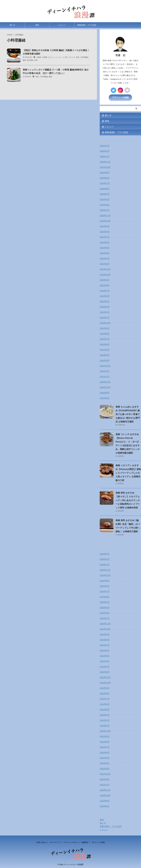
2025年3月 (104, 204)
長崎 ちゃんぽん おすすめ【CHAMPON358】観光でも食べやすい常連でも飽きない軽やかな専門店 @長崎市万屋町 (128, 414)
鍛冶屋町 (30, 62)
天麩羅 (45, 59)
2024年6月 (104, 242)
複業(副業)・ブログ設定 (87, 26)
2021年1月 (104, 376)
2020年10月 (105, 387)
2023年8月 (104, 285)
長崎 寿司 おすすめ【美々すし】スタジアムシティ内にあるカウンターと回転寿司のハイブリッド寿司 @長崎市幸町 (128, 500)
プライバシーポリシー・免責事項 (76, 842)
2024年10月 (105, 221)
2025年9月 (104, 172)
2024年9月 (104, 226)
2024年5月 (104, 247)
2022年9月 (104, 328)
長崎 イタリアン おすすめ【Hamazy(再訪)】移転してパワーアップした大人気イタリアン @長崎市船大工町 (128, 472)
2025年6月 (104, 188)
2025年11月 (105, 161)
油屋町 (39, 59)
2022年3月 (104, 360)
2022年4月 (104, 355)
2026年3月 (104, 145)
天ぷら (51, 59)
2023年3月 (104, 312)
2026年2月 (104, 151)
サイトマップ (55, 842)
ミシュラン (58, 59)
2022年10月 (105, 323)
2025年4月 (104, 199)
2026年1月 (104, 156)
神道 (37, 26)
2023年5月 (104, 301)
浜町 (36, 62)
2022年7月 (104, 339)
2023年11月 (105, 269)
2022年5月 (104, 349)
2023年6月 (104, 296)
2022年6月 (104, 344)
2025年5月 (104, 194)
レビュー (62, 26)
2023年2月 (104, 317)
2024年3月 (104, 258)
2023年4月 (104, 306)
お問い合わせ (41, 842)
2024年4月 (104, 253)
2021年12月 (105, 365)
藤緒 (24, 62)
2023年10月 (105, 274)
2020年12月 (105, 382)
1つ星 (65, 59)
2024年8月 (104, 231)
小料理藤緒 (84, 59)
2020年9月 (104, 392)
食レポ (12, 26)
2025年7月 (104, 183)
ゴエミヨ (72, 59)
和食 (78, 59)
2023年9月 (104, 280)
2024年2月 (104, 263)
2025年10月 (105, 167)
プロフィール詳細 (120, 97)
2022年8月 (104, 333)
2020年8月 (104, 398)
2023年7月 (104, 290)
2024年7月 (104, 237)
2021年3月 (104, 371)
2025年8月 (104, 178)
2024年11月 (105, 215)
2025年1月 (104, 210)
